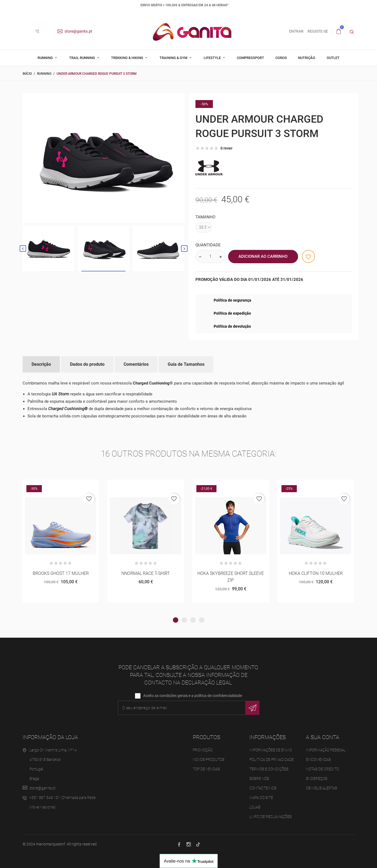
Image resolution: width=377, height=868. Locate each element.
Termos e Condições (269, 769)
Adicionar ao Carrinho (263, 256)
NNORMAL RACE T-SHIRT (146, 573)
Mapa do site (261, 798)
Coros (281, 58)
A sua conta (323, 737)
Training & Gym (174, 58)
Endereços (317, 779)
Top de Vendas (206, 769)
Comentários (136, 364)
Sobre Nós (259, 779)
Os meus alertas (321, 788)
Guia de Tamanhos (186, 364)
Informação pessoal (326, 750)
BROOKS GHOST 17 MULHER (61, 573)
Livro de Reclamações (270, 817)
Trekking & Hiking (128, 58)
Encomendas (318, 760)
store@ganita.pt (75, 31)
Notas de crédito (322, 769)
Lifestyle (213, 58)
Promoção (203, 750)
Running (46, 58)
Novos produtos (209, 760)
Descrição (41, 364)
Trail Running (82, 58)
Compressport (250, 58)
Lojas (255, 807)
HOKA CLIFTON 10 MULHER (316, 573)
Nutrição (307, 58)
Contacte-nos (263, 788)
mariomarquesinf (50, 844)
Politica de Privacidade (272, 760)
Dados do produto (87, 364)
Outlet (333, 58)
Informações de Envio (271, 750)
